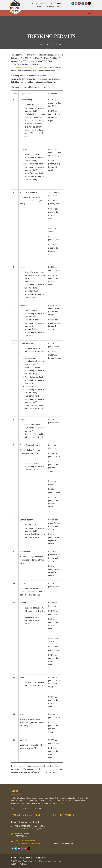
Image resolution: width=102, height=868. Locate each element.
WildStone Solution (19, 864)
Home (42, 45)
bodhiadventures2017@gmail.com (28, 844)
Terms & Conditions (25, 858)
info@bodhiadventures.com (48, 6)
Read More (62, 804)
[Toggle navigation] (89, 13)
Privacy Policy (41, 858)
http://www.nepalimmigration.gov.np (26, 68)
